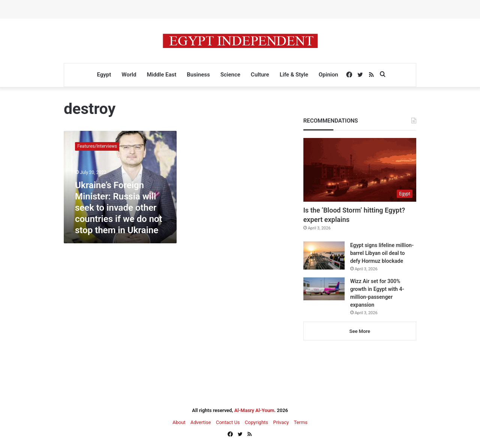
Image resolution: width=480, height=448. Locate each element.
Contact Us (228, 422)
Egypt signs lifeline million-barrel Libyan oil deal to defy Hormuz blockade (382, 253)
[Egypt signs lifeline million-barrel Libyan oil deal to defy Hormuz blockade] (324, 255)
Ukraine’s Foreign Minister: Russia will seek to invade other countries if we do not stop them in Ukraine (119, 208)
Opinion (328, 75)
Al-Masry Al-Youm (254, 410)
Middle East (161, 75)
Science (230, 75)
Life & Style (294, 75)
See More (360, 331)
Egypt (104, 75)
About (179, 422)
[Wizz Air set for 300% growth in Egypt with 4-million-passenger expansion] (324, 289)
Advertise (201, 422)
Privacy (281, 422)
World (129, 75)
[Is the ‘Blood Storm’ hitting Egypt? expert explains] (360, 170)
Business (198, 75)
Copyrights (256, 422)
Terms (301, 422)
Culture (260, 75)
